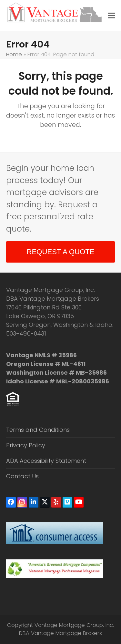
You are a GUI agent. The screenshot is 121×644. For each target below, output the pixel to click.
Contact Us (22, 476)
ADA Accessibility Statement (46, 461)
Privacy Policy (26, 445)
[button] (111, 16)
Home (14, 54)
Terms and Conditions (38, 430)
